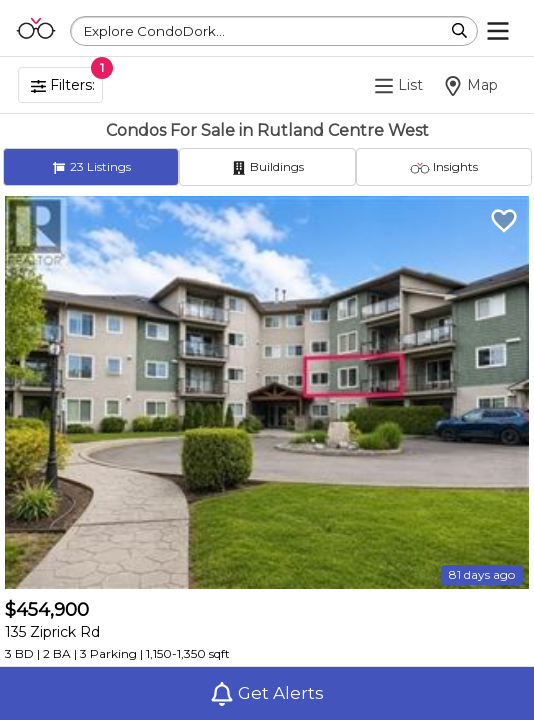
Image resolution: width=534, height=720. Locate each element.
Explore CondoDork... (154, 31)
